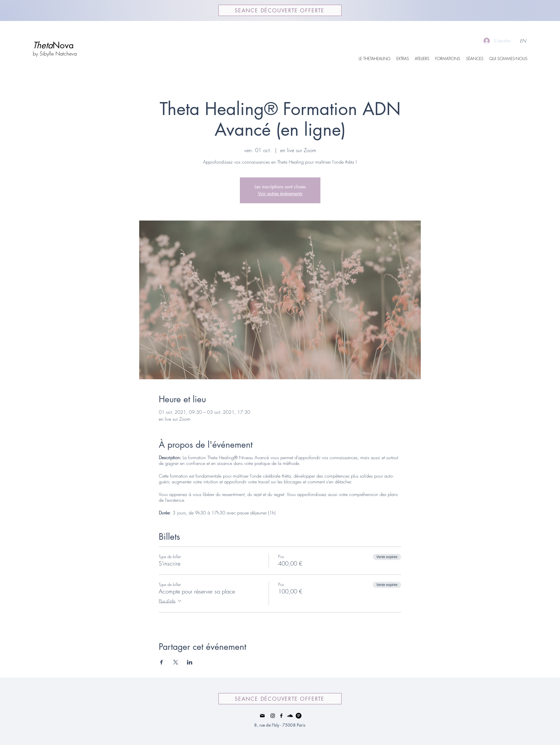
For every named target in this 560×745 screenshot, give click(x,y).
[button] (403, 59)
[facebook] (281, 716)
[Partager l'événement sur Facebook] (161, 662)
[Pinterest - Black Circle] (299, 716)
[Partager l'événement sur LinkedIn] (190, 662)
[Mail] (262, 716)
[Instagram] (273, 716)
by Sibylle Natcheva (55, 53)
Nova (53, 45)
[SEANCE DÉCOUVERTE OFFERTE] (280, 10)
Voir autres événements (280, 194)
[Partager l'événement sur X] (176, 662)
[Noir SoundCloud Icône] (290, 716)
